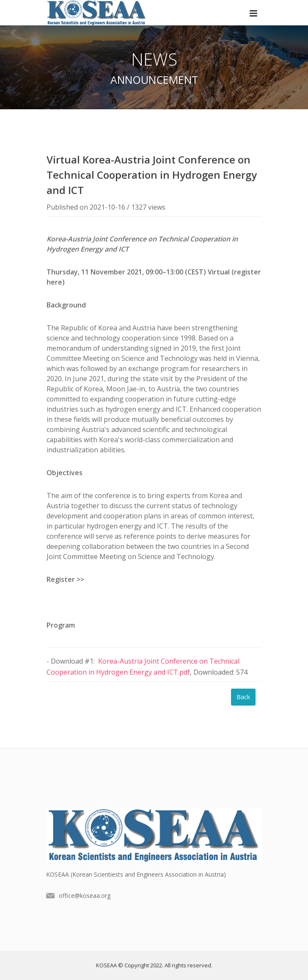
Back (243, 697)
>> (80, 579)
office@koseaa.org (85, 896)
